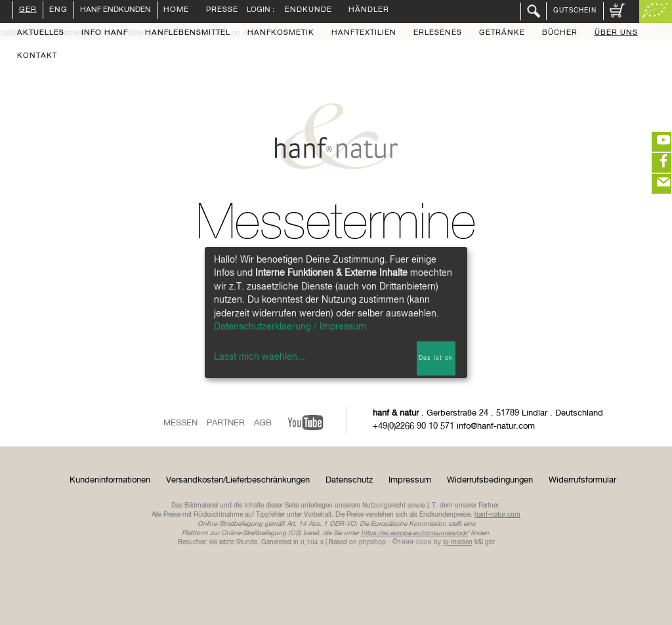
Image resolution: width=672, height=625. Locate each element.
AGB (263, 423)
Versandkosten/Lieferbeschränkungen (238, 480)
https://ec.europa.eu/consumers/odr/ (415, 533)
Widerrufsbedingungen (490, 480)
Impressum (410, 480)
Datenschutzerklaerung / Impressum (290, 327)
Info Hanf (105, 33)
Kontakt (37, 56)
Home (176, 11)
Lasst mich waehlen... (260, 357)
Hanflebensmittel (188, 33)
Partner (226, 423)
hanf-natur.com (497, 515)
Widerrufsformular (582, 480)
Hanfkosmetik (281, 33)
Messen (180, 423)
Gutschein (575, 11)
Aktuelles (41, 33)
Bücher (560, 33)
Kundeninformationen (110, 480)
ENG (58, 11)
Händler (369, 11)
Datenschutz (349, 480)
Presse (222, 11)
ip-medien (458, 542)
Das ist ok (436, 358)
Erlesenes (438, 33)
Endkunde (308, 11)
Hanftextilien (364, 33)
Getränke (502, 33)
